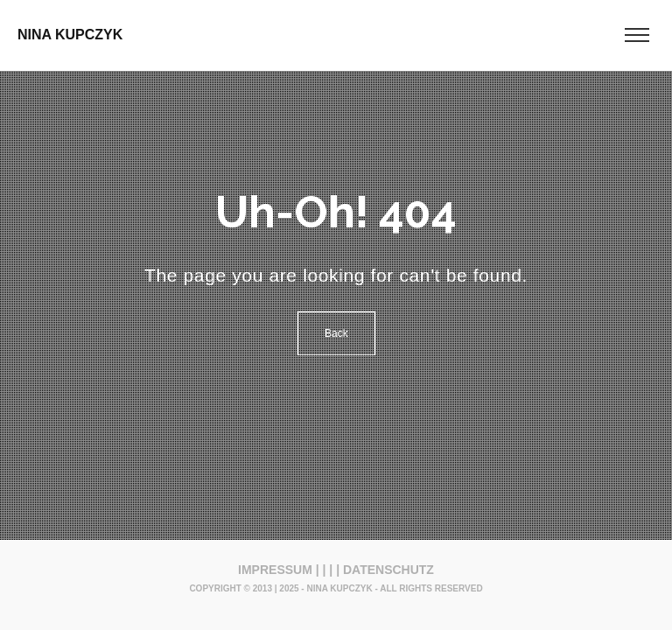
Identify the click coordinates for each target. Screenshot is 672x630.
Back (336, 333)
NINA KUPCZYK (70, 35)
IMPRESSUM (275, 570)
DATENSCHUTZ (388, 570)
